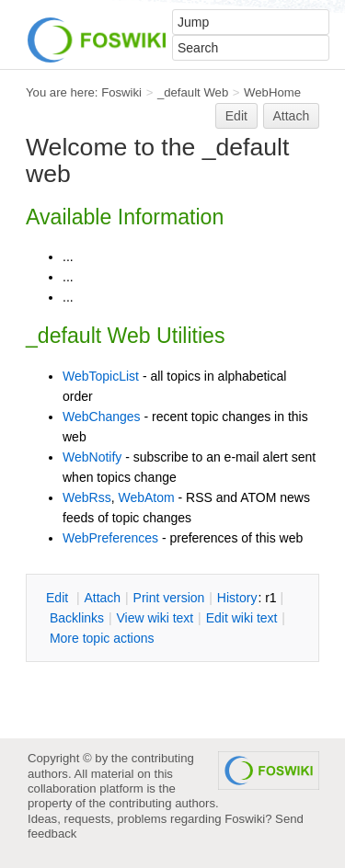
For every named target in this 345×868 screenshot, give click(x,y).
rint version (169, 598)
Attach (292, 116)
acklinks (77, 618)
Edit (236, 116)
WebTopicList (101, 376)
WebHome (272, 92)
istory (237, 598)
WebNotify (92, 457)
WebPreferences (110, 538)
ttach (102, 598)
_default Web (193, 92)
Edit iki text (242, 618)
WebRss (87, 497)
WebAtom (146, 497)
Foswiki (121, 92)
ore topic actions (102, 638)
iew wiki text (155, 618)
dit (59, 598)
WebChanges (102, 417)
